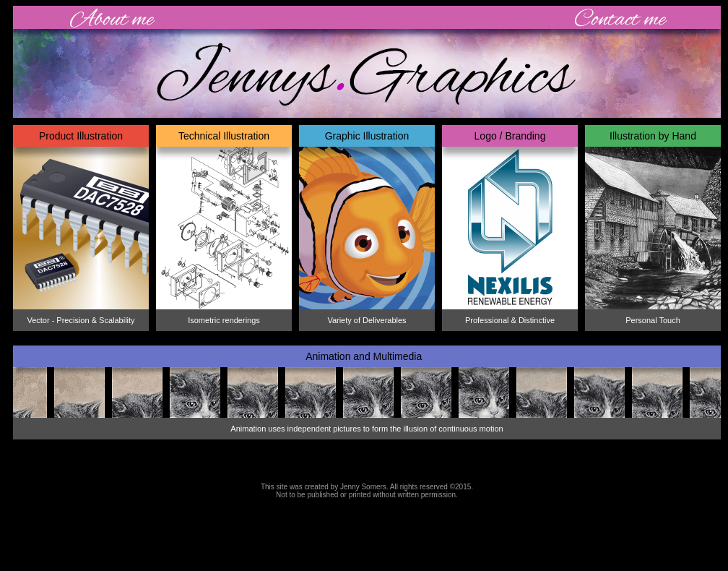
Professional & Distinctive (510, 320)
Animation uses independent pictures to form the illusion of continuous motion (367, 429)
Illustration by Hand (653, 136)
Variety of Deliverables (367, 320)
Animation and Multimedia (367, 356)
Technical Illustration (224, 136)
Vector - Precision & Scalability (81, 320)
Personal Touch (653, 320)
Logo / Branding (510, 136)
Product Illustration (81, 136)
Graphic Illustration (367, 136)
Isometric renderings (224, 320)
